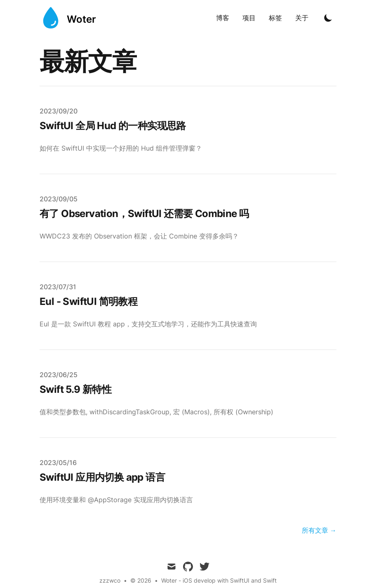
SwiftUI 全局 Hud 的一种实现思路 (113, 126)
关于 (302, 18)
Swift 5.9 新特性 (75, 389)
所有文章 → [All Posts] (319, 530)
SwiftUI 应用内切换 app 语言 (102, 477)
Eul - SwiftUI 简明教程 (88, 301)
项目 (249, 18)
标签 (275, 18)
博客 (223, 18)
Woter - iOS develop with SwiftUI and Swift (219, 580)
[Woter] (68, 18)
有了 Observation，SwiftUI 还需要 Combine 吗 (144, 214)
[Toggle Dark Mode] (328, 18)
